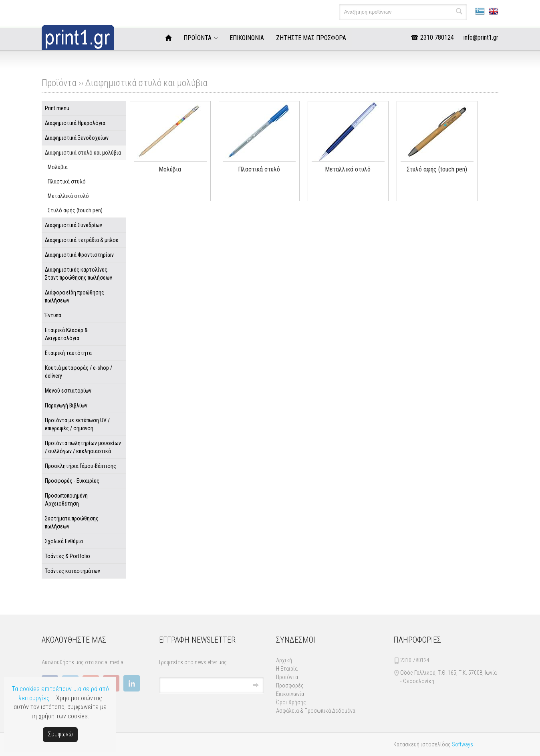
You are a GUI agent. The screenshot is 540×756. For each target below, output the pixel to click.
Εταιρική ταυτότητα (68, 353)
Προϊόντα (287, 677)
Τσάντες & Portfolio (67, 556)
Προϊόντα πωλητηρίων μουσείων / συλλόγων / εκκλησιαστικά (83, 447)
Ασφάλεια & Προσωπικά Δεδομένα (316, 711)
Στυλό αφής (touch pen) (75, 210)
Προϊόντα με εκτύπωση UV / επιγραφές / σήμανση (77, 424)
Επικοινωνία (290, 694)
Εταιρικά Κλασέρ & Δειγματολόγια (66, 334)
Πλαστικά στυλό (67, 181)
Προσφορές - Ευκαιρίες (72, 481)
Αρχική (284, 660)
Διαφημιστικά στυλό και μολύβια (146, 83)
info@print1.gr (481, 37)
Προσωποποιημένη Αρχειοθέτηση (66, 500)
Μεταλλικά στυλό (68, 196)
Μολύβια (58, 167)
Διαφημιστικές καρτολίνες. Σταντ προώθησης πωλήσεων (79, 274)
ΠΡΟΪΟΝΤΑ (197, 38)
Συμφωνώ (60, 734)
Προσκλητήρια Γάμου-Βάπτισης (81, 466)
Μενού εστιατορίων (68, 391)
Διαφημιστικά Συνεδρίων (74, 225)
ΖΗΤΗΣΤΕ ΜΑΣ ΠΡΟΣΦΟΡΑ (311, 38)
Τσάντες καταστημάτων (73, 571)
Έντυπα (53, 315)
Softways (462, 744)
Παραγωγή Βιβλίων (66, 405)
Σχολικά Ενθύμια (64, 541)
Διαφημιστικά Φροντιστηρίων (79, 255)
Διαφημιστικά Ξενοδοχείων (77, 138)
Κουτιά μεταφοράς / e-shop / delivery (79, 372)
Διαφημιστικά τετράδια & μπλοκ (82, 240)
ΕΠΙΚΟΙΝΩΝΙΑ (247, 38)
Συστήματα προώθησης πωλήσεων (72, 522)
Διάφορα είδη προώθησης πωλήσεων (75, 296)
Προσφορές (290, 685)
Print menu (57, 108)
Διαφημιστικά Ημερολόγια (75, 123)
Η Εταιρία (287, 669)
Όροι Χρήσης (291, 702)
